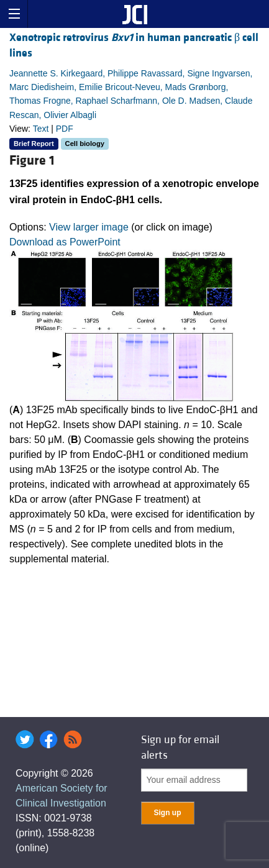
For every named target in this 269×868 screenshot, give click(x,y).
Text (41, 129)
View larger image (89, 227)
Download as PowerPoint (65, 242)
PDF (65, 129)
